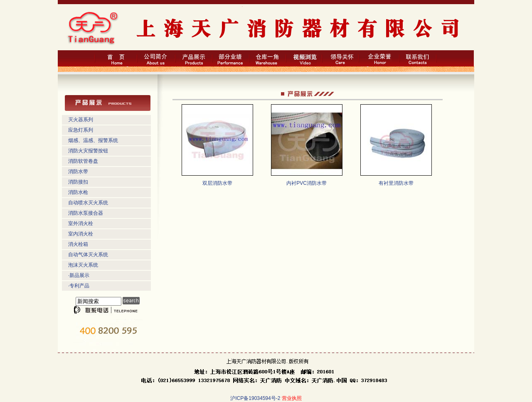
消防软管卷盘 (83, 161)
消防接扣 (78, 182)
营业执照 (292, 398)
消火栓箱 (78, 244)
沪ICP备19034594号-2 (255, 398)
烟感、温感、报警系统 (93, 140)
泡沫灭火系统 (83, 265)
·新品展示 (79, 275)
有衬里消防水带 (396, 183)
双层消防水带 (217, 183)
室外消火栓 (81, 223)
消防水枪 (78, 192)
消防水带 (78, 172)
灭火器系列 (81, 120)
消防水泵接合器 (86, 213)
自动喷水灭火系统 (88, 203)
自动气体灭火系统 (88, 255)
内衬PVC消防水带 (307, 183)
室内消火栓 (81, 234)
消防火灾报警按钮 (88, 151)
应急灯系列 (81, 130)
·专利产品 (79, 286)
